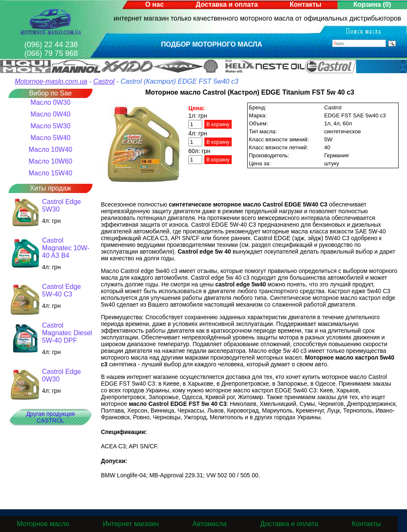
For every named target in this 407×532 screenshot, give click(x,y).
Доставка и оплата (227, 4)
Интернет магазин (131, 524)
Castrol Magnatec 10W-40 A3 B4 (66, 248)
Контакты (305, 4)
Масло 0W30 (50, 102)
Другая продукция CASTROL (50, 417)
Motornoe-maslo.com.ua (51, 81)
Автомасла (210, 524)
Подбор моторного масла (212, 44)
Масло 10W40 (50, 150)
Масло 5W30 (50, 126)
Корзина (372, 4)
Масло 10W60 (50, 161)
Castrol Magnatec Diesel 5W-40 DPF (67, 333)
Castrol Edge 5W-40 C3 (62, 290)
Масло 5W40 (50, 138)
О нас (154, 4)
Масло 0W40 (50, 114)
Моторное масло (43, 524)
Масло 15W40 (50, 173)
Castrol (104, 81)
